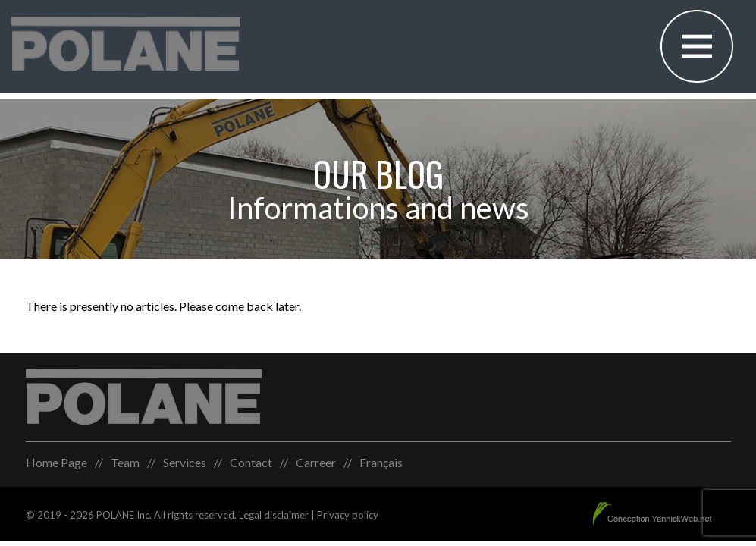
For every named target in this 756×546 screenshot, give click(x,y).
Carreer (316, 462)
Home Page (56, 462)
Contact (251, 462)
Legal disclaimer (274, 515)
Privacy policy (348, 515)
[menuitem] (381, 463)
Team (125, 462)
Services (185, 462)
